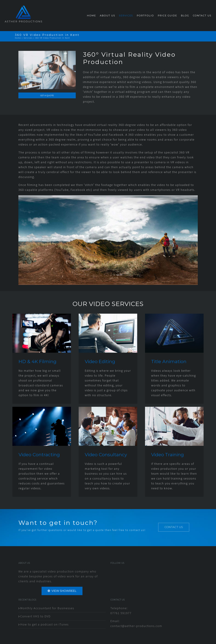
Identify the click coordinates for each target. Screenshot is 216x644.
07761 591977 (121, 613)
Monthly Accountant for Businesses (47, 608)
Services (28, 38)
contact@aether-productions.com (136, 626)
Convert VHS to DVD (35, 616)
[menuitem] (93, 16)
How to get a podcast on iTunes (44, 624)
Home (18, 38)
